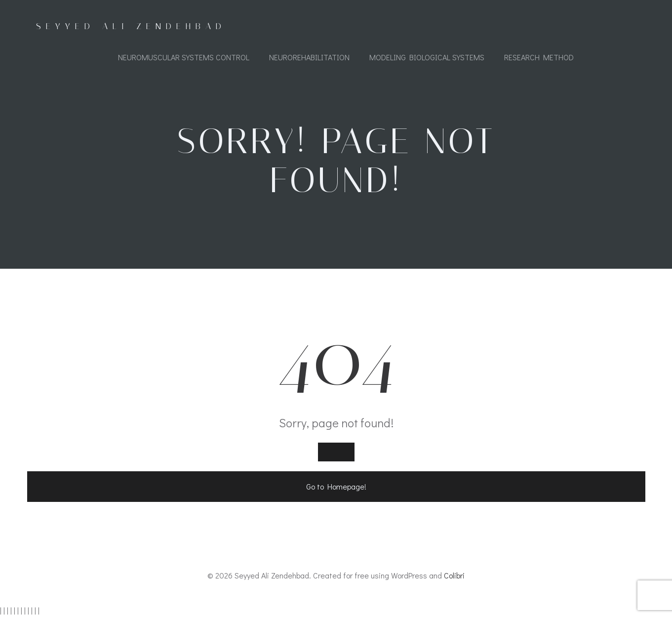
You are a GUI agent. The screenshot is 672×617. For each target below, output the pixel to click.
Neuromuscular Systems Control (184, 57)
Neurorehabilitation (309, 57)
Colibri (454, 575)
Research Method (539, 57)
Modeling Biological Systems (427, 57)
